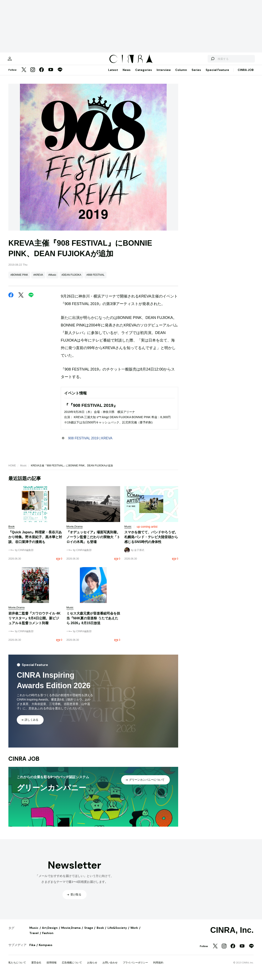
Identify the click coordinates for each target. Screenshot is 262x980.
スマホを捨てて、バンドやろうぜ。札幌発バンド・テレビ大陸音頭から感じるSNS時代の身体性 (151, 541)
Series (196, 74)
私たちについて (17, 967)
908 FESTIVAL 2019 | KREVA (90, 442)
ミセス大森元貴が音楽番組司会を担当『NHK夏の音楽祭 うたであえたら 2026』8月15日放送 (93, 622)
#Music (52, 279)
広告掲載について (72, 967)
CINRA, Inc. (232, 934)
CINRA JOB (246, 74)
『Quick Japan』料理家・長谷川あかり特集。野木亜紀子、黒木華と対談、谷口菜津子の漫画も (35, 541)
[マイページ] (17, 61)
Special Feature (217, 74)
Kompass (46, 949)
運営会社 (36, 967)
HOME (12, 470)
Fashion (48, 937)
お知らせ (92, 967)
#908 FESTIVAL (96, 279)
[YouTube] (51, 74)
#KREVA (38, 279)
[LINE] (60, 74)
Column (181, 74)
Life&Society (117, 932)
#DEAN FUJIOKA (71, 279)
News (127, 74)
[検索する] (205, 61)
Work (134, 932)
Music (23, 470)
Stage (89, 932)
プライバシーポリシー (135, 967)
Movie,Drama (71, 932)
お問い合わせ (110, 967)
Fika (32, 949)
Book (100, 932)
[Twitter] (24, 74)
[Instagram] (33, 74)
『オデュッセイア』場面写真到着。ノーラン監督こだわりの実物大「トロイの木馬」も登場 (93, 541)
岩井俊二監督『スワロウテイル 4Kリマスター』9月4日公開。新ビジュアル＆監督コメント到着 (34, 622)
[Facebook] (42, 74)
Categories (144, 74)
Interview (164, 74)
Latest (113, 74)
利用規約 (158, 967)
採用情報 (52, 967)
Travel (34, 937)
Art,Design (50, 932)
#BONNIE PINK (19, 279)
